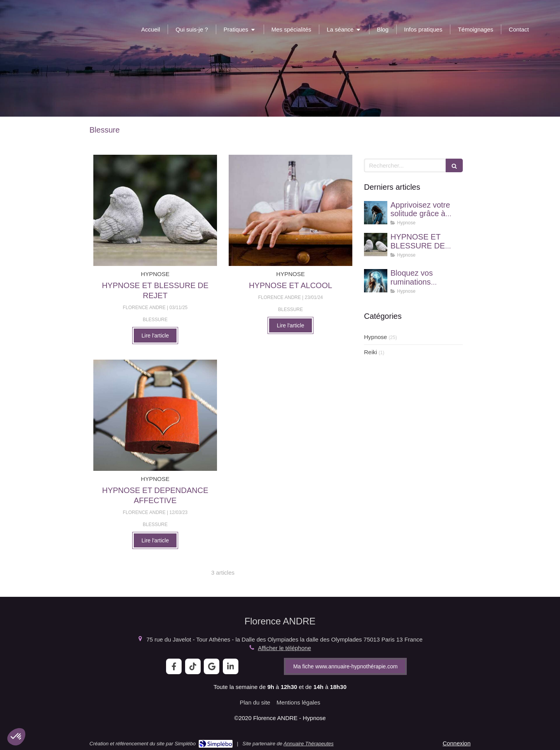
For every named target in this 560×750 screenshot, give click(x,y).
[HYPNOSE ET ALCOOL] (290, 210)
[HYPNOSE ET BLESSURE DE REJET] (155, 210)
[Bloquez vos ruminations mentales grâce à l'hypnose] (376, 281)
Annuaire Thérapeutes (309, 744)
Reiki (370, 352)
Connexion (457, 743)
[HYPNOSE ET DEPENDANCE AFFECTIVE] (155, 415)
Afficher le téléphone (284, 648)
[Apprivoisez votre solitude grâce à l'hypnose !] (376, 213)
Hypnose (375, 337)
